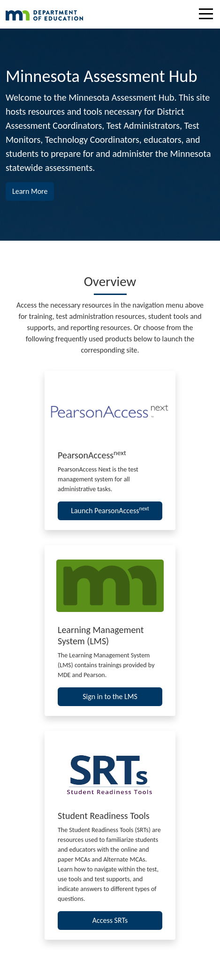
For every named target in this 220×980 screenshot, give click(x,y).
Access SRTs (110, 920)
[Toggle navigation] (208, 15)
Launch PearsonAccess (110, 510)
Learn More (33, 191)
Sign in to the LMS (110, 696)
